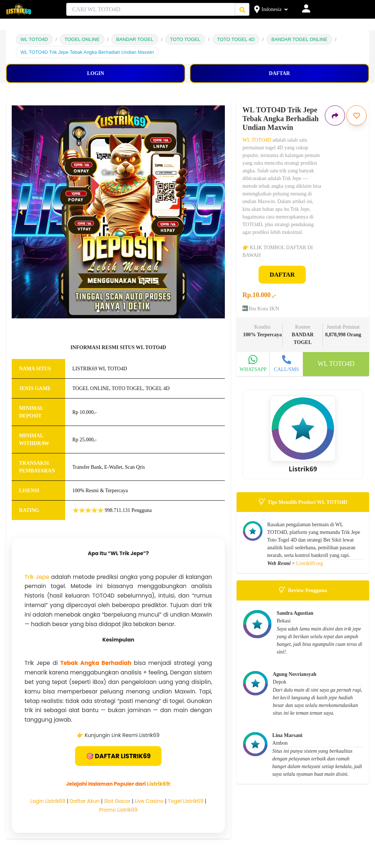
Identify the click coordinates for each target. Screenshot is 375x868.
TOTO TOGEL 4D (236, 39)
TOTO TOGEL (185, 39)
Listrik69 (158, 784)
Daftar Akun (85, 801)
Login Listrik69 (48, 801)
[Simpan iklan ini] (357, 115)
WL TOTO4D (34, 39)
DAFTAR (282, 275)
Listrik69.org (310, 563)
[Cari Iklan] (242, 10)
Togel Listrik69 (185, 801)
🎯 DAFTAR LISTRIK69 (118, 756)
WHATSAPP (253, 369)
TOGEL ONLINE (82, 39)
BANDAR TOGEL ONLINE (299, 39)
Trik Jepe (37, 577)
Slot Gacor (117, 801)
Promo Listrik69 (118, 810)
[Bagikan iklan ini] (335, 115)
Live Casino (149, 801)
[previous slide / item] (21, 212)
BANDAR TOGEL (135, 39)
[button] (98, 311)
